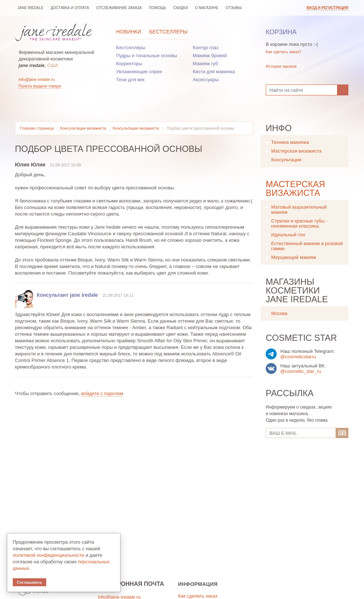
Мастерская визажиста (296, 151)
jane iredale (30, 8)
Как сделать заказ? (284, 52)
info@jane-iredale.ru (37, 79)
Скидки (181, 8)
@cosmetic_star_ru (301, 371)
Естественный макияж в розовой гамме (307, 246)
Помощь (157, 8)
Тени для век (130, 80)
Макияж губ (205, 64)
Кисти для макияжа (214, 72)
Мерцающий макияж (294, 257)
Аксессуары (206, 80)
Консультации (286, 160)
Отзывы (234, 8)
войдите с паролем (102, 393)
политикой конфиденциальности (49, 555)
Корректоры (129, 64)
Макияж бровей (210, 56)
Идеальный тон (288, 235)
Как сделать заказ (198, 596)
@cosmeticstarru (298, 357)
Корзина (281, 32)
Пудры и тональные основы (147, 56)
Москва (279, 313)
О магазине (207, 8)
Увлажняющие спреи (139, 72)
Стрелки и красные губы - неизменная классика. (299, 223)
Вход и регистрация (327, 8)
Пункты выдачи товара (40, 86)
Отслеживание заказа (119, 8)
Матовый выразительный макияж (299, 210)
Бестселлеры (169, 32)
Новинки (129, 32)
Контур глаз (206, 48)
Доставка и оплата (70, 8)
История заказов (281, 66)
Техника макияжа (290, 142)
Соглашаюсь (29, 582)
